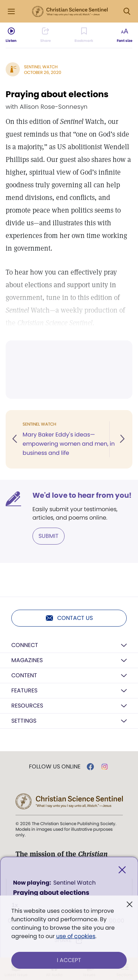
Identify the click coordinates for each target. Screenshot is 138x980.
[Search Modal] (127, 11)
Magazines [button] (27, 660)
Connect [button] (25, 645)
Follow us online (55, 767)
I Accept (69, 960)
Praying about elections (57, 94)
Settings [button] (24, 721)
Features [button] (24, 690)
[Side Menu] (11, 11)
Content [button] (24, 675)
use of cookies (76, 936)
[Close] (122, 870)
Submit (49, 536)
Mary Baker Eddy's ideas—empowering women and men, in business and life (69, 444)
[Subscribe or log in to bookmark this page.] (84, 35)
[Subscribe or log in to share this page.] (46, 35)
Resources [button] (27, 706)
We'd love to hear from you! (82, 495)
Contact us (69, 618)
